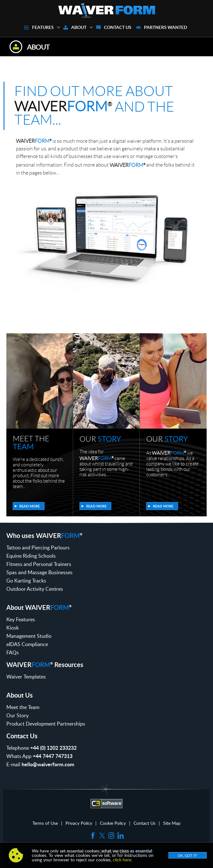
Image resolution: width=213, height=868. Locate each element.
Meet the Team (23, 707)
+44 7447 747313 (53, 756)
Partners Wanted (166, 27)
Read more (30, 506)
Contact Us (118, 27)
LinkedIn (120, 836)
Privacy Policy (79, 823)
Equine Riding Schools (31, 556)
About (79, 27)
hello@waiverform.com (48, 764)
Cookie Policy (113, 823)
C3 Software (106, 803)
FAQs (13, 652)
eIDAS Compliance (27, 644)
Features (43, 27)
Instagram (111, 836)
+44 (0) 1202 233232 (53, 748)
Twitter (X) (102, 836)
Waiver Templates (26, 677)
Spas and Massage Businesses (39, 572)
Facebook (93, 836)
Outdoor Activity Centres (35, 589)
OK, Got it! (188, 855)
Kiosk (13, 628)
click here (122, 860)
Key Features (21, 619)
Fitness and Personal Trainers (39, 564)
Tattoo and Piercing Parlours (38, 548)
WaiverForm (107, 10)
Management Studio (29, 636)
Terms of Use (45, 823)
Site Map (172, 823)
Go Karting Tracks (26, 581)
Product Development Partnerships (46, 724)
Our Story (17, 715)
